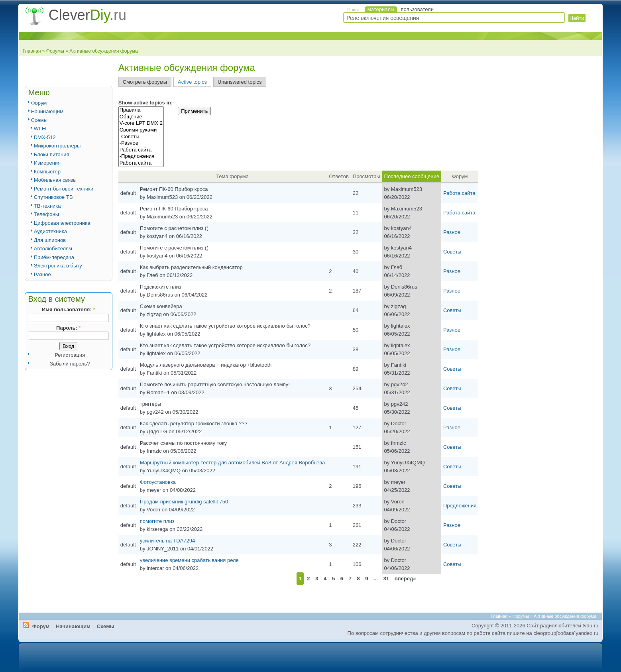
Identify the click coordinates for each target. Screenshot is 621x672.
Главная (32, 51)
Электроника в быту (58, 266)
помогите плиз (157, 521)
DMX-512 (45, 137)
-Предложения (141, 156)
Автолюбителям (53, 249)
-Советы (141, 137)
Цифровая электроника (62, 223)
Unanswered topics (240, 82)
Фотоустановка (158, 482)
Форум (39, 103)
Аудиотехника (50, 231)
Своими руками (141, 130)
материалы (381, 9)
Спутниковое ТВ (53, 197)
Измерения (47, 163)
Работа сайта (141, 150)
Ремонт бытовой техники (64, 189)
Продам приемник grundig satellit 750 (184, 502)
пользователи (417, 9)
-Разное (141, 143)
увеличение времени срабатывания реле (189, 560)
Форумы (55, 51)
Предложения (460, 506)
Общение (141, 117)
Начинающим (47, 111)
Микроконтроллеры (57, 146)
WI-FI (40, 129)
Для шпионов (50, 240)
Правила (141, 110)
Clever (87, 15)
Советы (452, 252)
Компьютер (47, 172)
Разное (42, 274)
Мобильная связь (55, 180)
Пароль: (68, 328)
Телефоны (46, 214)
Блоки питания (52, 154)
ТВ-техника (47, 206)
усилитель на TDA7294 (167, 541)
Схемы (39, 120)
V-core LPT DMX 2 (141, 123)
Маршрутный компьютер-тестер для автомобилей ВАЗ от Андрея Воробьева (232, 463)
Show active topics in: (146, 103)
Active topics (192, 82)
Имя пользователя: (68, 309)
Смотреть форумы (145, 82)
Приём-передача (54, 257)
